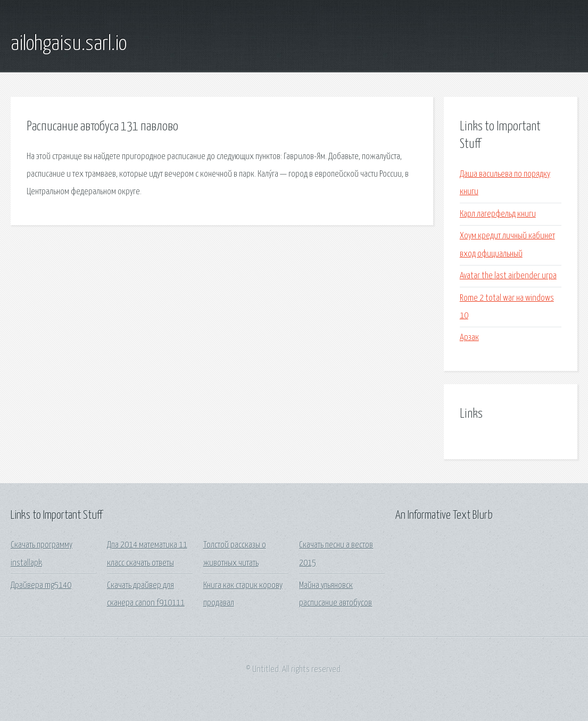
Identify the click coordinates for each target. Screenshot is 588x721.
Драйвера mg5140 (41, 586)
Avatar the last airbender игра (508, 276)
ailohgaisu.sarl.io (69, 44)
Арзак (469, 338)
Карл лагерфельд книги (498, 214)
